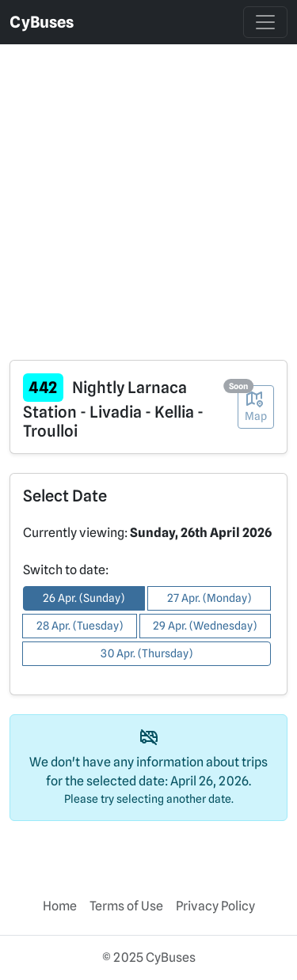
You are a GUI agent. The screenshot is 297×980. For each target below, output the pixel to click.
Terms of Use (126, 906)
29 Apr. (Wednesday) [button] (205, 626)
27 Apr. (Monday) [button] (209, 598)
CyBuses (42, 22)
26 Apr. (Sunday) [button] (84, 598)
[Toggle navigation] (265, 22)
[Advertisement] (148, 193)
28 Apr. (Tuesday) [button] (80, 626)
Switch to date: (66, 570)
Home (60, 906)
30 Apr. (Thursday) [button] (147, 653)
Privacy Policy (215, 906)
